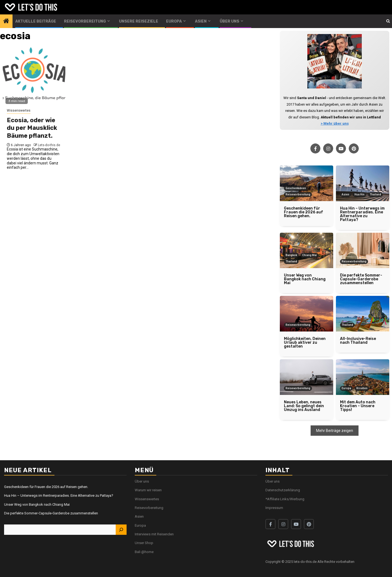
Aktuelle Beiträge (36, 21)
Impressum (274, 508)
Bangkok (291, 255)
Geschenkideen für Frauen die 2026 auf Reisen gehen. (46, 487)
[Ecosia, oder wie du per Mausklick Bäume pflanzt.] (34, 77)
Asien (201, 21)
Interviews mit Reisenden (154, 534)
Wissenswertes (19, 111)
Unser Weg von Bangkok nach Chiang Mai (37, 504)
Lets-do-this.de (49, 145)
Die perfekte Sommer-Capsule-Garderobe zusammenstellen (51, 513)
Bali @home (144, 552)
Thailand (375, 194)
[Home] (6, 22)
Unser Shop (144, 543)
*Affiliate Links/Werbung (285, 499)
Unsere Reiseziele (139, 21)
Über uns (229, 21)
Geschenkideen (296, 188)
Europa (174, 21)
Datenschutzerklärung (283, 490)
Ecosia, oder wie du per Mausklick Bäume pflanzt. (32, 128)
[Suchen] (121, 530)
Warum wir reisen (148, 490)
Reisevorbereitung (85, 21)
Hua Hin (359, 194)
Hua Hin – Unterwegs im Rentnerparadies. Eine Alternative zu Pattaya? (59, 495)
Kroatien (362, 388)
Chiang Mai (310, 255)
